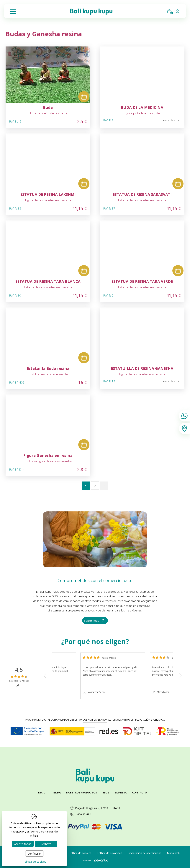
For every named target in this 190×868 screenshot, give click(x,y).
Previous (45, 676)
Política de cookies (80, 853)
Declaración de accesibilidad (145, 853)
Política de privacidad (109, 853)
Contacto (140, 792)
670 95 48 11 (85, 814)
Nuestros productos (82, 792)
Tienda (56, 792)
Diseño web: (95, 860)
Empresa (121, 792)
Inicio (41, 792)
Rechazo (46, 844)
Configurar (34, 853)
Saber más (95, 621)
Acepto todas (23, 844)
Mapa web (173, 853)
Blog (106, 792)
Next (180, 676)
